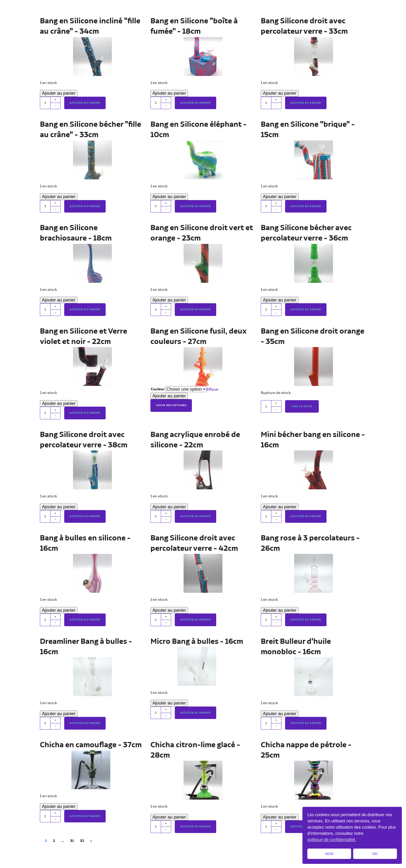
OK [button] (375, 854)
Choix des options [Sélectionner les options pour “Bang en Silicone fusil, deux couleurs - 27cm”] (171, 405)
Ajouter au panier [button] (85, 103)
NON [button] (329, 854)
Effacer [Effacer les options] (213, 389)
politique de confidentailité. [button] (332, 840)
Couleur (158, 389)
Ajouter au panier (59, 93)
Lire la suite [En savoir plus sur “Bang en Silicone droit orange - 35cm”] (302, 406)
